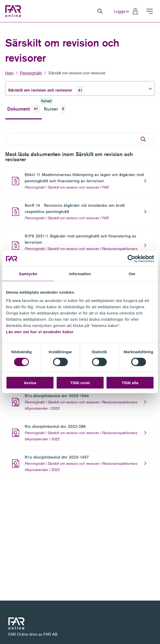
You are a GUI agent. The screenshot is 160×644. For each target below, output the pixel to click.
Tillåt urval (80, 382)
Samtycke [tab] (28, 274)
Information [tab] (80, 274)
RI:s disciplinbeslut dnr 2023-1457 (57, 457)
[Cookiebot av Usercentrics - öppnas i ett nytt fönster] (131, 259)
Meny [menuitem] (150, 11)
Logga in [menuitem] (121, 11)
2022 (55, 439)
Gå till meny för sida (0, 22)
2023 (55, 408)
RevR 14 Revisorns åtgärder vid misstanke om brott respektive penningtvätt (75, 208)
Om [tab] (132, 274)
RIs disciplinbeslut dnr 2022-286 (55, 426)
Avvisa (30, 382)
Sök (100, 11)
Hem (9, 73)
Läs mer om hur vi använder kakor (40, 331)
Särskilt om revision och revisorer (77, 73)
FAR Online (14, 11)
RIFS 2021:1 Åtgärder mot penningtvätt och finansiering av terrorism (81, 239)
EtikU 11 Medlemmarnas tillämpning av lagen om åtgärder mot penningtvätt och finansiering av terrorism (84, 178)
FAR (105, 187)
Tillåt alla (130, 382)
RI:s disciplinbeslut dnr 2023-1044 (57, 396)
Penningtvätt (31, 73)
